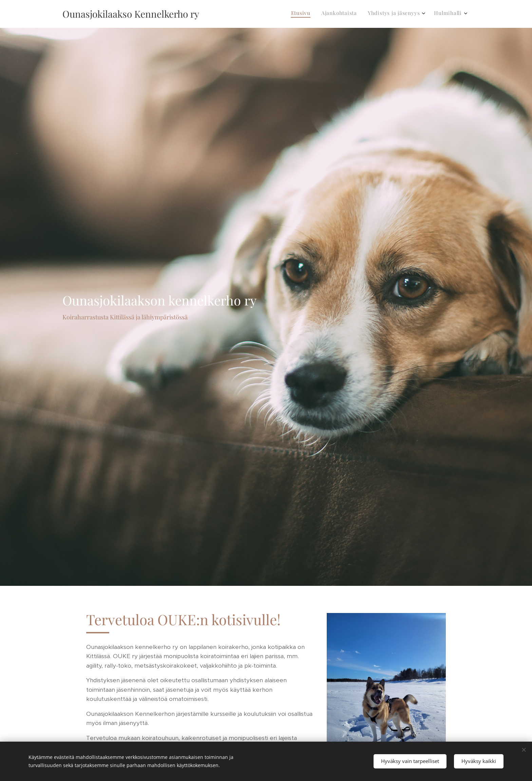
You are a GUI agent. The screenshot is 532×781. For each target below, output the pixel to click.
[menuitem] (428, 14)
